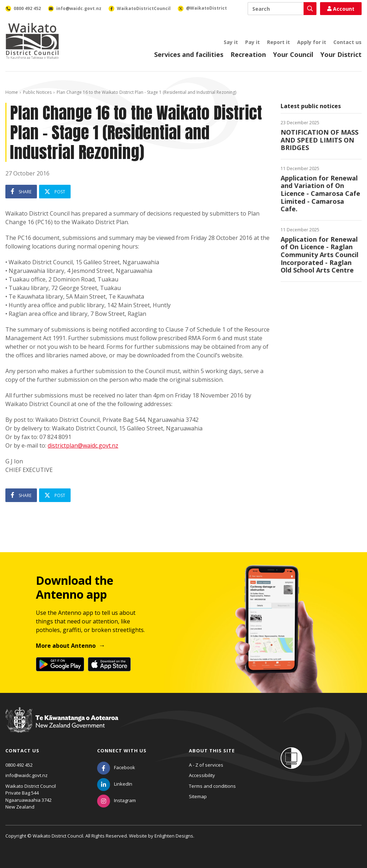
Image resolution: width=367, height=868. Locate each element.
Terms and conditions (212, 786)
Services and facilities (189, 54)
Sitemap (198, 796)
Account (341, 9)
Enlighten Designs (174, 836)
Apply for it (312, 42)
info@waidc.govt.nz (27, 775)
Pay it (252, 42)
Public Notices (37, 92)
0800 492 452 (19, 765)
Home (12, 92)
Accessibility (202, 775)
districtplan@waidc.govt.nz (83, 445)
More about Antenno (66, 646)
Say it (231, 42)
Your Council (293, 54)
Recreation (248, 54)
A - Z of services (206, 765)
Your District (341, 54)
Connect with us (122, 751)
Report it (278, 42)
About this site (212, 751)
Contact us (347, 42)
